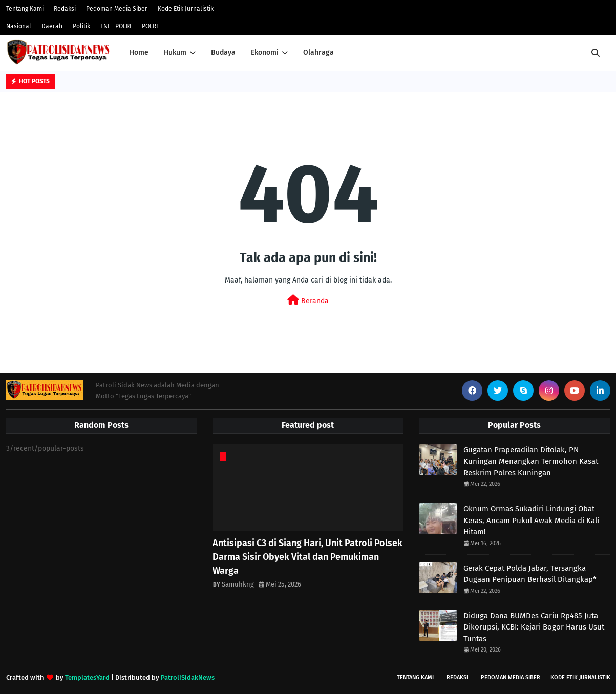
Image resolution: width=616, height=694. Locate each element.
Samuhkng (238, 584)
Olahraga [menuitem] (318, 52)
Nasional (19, 26)
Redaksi (65, 9)
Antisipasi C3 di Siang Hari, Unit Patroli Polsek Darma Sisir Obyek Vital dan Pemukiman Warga (307, 557)
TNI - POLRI (116, 26)
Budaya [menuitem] (223, 52)
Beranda (308, 300)
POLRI (150, 26)
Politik (81, 26)
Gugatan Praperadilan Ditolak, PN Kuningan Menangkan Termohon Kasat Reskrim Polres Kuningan (531, 461)
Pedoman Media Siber (117, 9)
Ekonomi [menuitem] (265, 52)
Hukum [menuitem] (175, 52)
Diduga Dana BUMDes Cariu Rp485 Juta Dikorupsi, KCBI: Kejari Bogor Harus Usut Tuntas (534, 627)
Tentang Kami (25, 9)
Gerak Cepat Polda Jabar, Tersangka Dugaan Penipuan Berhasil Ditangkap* (530, 574)
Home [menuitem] (139, 52)
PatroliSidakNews (188, 677)
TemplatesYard (87, 677)
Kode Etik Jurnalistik (186, 9)
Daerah (52, 26)
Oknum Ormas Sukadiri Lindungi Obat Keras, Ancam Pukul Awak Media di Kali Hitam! (531, 520)
